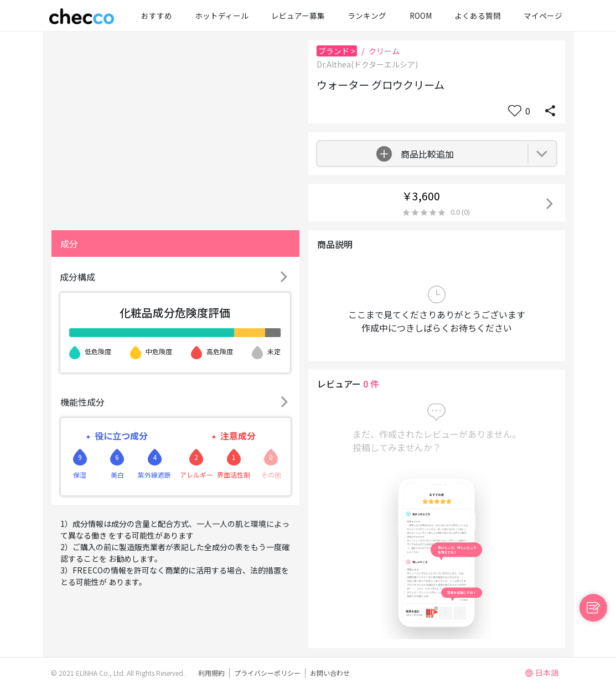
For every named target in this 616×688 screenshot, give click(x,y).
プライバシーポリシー (267, 673)
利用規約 (211, 673)
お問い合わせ (330, 673)
